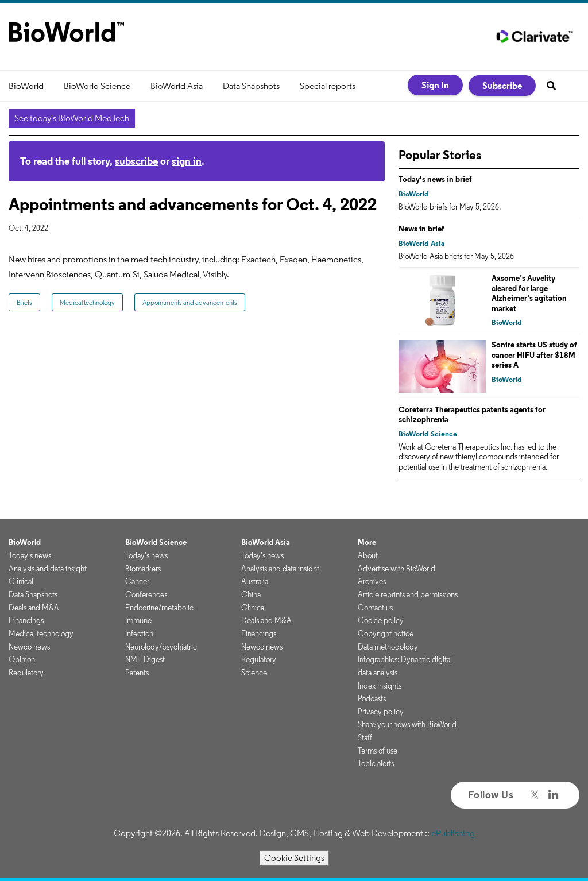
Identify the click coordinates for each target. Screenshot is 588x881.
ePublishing (453, 833)
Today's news (30, 555)
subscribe (136, 161)
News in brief (421, 229)
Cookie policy (381, 620)
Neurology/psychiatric (161, 647)
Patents (137, 673)
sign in (187, 161)
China (251, 594)
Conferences (146, 594)
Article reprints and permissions (408, 594)
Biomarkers (143, 569)
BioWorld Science (97, 86)
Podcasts (372, 698)
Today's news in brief (435, 179)
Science (254, 673)
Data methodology (388, 647)
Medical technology (87, 302)
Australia (255, 581)
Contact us (375, 608)
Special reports (328, 86)
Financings (26, 620)
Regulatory (26, 673)
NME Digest (145, 659)
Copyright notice (386, 633)
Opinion (22, 659)
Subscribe (502, 86)
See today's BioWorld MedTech (72, 118)
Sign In (435, 85)
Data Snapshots (251, 86)
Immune (138, 620)
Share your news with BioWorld (407, 724)
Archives (372, 581)
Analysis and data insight (48, 569)
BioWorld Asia (177, 86)
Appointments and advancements (190, 302)
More (367, 542)
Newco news (29, 647)
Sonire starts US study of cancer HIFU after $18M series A (534, 355)
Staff (365, 737)
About (368, 555)
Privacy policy (381, 712)
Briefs (24, 302)
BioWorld (26, 86)
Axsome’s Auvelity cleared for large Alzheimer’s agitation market (529, 293)
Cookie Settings (294, 858)
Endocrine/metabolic (159, 608)
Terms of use (378, 751)
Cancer (137, 581)
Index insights (380, 686)
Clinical (21, 581)
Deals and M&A (34, 608)
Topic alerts (376, 763)
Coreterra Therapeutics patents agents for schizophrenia (472, 415)
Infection (139, 633)
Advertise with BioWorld (396, 569)
